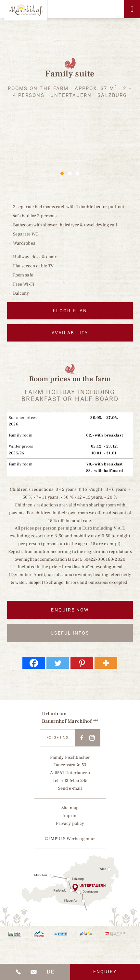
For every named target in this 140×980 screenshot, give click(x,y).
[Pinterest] (82, 665)
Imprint (70, 818)
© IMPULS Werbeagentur (70, 841)
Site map (70, 810)
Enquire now (70, 612)
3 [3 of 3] (78, 173)
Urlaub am (54, 716)
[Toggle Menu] (132, 9)
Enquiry (105, 972)
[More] (106, 665)
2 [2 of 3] (70, 173)
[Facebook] (34, 665)
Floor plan (70, 311)
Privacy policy (70, 826)
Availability (70, 334)
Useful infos (70, 635)
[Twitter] (58, 665)
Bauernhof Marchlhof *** (70, 723)
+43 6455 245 (74, 783)
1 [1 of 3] (62, 173)
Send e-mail (70, 790)
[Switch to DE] (50, 972)
